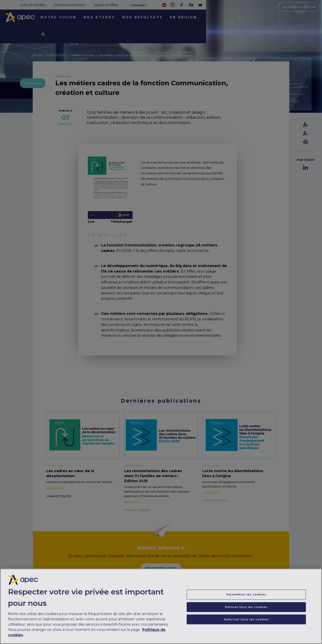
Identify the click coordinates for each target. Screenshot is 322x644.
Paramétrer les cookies (246, 597)
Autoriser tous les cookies (246, 622)
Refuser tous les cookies (246, 609)
